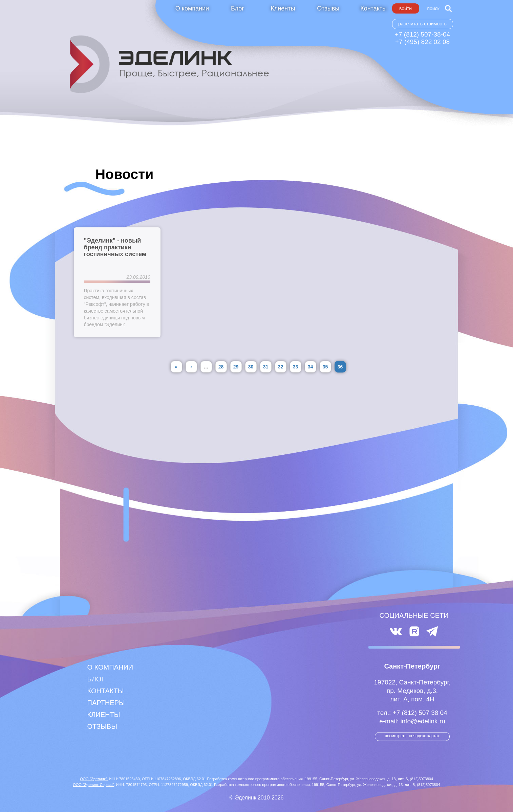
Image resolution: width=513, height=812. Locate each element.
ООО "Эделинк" (93, 779)
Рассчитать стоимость (422, 24)
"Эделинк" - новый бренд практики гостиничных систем (115, 247)
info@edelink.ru (423, 721)
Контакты (373, 8)
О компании (192, 8)
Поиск (433, 8)
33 (296, 367)
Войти (405, 8)
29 (236, 367)
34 (311, 367)
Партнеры (106, 703)
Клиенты (283, 8)
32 (281, 367)
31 (266, 367)
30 (251, 367)
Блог (238, 8)
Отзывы (328, 8)
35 (325, 367)
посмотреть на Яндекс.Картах (412, 736)
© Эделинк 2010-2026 (257, 798)
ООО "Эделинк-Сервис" (93, 785)
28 (221, 367)
